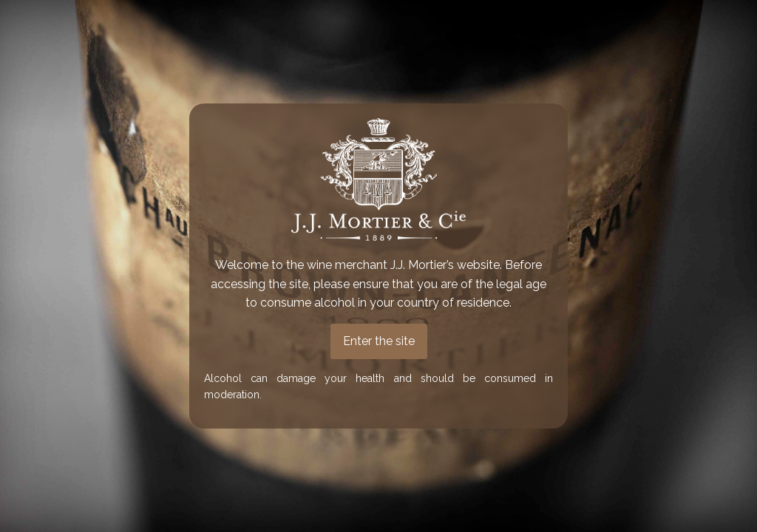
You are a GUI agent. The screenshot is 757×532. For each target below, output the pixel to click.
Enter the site (379, 341)
